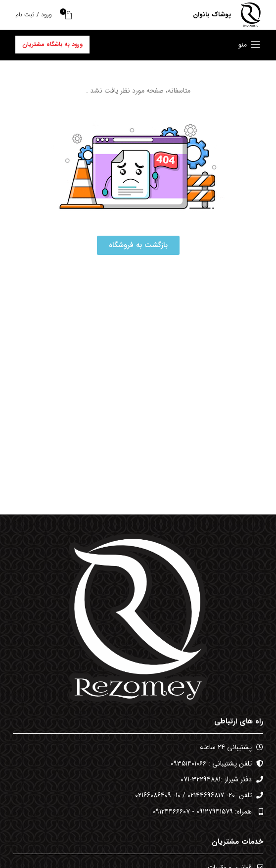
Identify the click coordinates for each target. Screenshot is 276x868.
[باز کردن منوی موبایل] (250, 45)
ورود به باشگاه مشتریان (52, 44)
